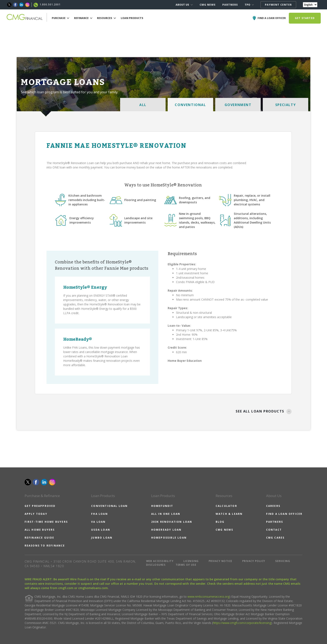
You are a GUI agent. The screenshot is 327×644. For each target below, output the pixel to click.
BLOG (220, 522)
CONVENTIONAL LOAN (109, 506)
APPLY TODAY (36, 514)
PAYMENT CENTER (278, 5)
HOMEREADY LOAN (166, 530)
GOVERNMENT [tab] (238, 105)
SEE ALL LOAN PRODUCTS (264, 412)
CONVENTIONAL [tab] (190, 105)
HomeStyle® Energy (85, 287)
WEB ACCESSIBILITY (160, 561)
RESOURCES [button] (106, 18)
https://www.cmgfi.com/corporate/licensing (242, 623)
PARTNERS (230, 5)
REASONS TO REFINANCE (45, 546)
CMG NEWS (208, 5)
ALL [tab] (143, 105)
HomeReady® (78, 339)
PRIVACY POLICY (254, 561)
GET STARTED (305, 18)
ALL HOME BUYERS (40, 530)
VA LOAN (98, 522)
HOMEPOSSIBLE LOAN (169, 538)
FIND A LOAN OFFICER (284, 514)
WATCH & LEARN (229, 514)
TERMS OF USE (186, 565)
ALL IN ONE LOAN (166, 514)
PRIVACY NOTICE (221, 561)
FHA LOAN (99, 514)
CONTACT (274, 530)
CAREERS (273, 506)
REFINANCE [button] (83, 18)
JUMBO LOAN (102, 538)
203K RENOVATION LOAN (172, 522)
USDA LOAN (101, 530)
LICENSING (191, 561)
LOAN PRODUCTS (132, 18)
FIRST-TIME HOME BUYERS (46, 522)
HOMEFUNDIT (162, 506)
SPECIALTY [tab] (285, 105)
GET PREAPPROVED (40, 506)
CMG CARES (275, 538)
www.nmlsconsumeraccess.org (208, 597)
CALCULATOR (226, 506)
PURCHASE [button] (60, 18)
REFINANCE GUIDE (40, 538)
